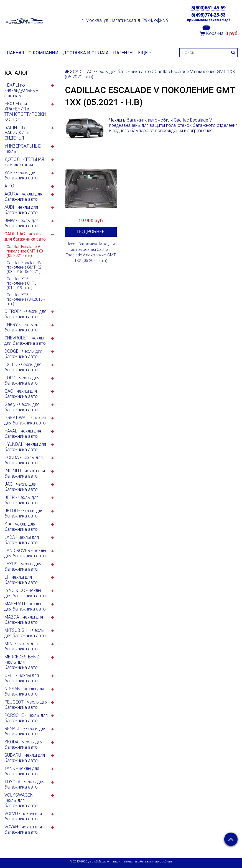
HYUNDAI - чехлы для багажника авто (25, 447)
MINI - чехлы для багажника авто (21, 646)
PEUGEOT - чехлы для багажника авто (26, 705)
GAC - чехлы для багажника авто (21, 394)
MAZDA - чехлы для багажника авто (24, 620)
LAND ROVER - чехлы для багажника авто (25, 553)
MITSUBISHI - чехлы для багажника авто (25, 633)
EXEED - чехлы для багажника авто (23, 367)
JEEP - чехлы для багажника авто (21, 500)
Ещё (145, 53)
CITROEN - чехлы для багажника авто (25, 314)
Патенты (123, 53)
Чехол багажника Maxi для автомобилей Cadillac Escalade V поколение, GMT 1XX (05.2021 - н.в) (91, 252)
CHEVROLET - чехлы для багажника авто (25, 341)
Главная (14, 53)
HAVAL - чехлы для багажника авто (23, 434)
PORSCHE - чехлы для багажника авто (26, 718)
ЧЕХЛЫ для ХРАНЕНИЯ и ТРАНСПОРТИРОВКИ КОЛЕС (25, 112)
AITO (9, 186)
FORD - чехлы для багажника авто (22, 380)
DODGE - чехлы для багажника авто (23, 354)
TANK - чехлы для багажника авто (22, 771)
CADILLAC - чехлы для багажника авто (25, 236)
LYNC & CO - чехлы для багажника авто (25, 593)
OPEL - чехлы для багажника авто (22, 678)
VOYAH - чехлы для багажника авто (23, 830)
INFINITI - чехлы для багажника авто (25, 473)
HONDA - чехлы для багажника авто (24, 460)
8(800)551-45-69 (208, 8)
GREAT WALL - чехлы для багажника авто (25, 420)
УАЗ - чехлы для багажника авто (21, 175)
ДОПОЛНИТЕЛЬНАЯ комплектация (24, 162)
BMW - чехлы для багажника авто (21, 223)
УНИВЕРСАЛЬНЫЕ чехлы (23, 149)
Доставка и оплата (86, 53)
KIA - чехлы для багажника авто (21, 527)
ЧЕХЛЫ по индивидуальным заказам (21, 90)
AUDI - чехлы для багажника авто (21, 210)
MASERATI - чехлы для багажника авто (25, 606)
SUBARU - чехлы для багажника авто (25, 758)
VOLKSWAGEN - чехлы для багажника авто (21, 800)
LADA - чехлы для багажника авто (22, 540)
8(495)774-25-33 (208, 15)
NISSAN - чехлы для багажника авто (24, 691)
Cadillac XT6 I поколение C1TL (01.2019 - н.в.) (21, 283)
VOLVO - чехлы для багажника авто (23, 816)
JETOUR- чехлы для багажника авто (24, 513)
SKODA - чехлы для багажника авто (23, 745)
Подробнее (91, 232)
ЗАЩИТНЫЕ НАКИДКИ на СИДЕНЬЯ (17, 133)
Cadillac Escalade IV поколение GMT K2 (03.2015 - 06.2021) (24, 267)
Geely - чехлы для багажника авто (22, 407)
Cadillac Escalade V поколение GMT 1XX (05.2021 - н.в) (25, 251)
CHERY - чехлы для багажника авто (23, 327)
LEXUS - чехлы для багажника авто (23, 566)
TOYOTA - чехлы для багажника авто (24, 784)
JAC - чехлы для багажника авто (21, 487)
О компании (44, 53)
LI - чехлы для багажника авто (21, 580)
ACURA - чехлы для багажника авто (23, 197)
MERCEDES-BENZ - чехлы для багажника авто (23, 662)
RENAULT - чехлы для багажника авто (25, 731)
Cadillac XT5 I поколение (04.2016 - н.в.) (26, 299)
